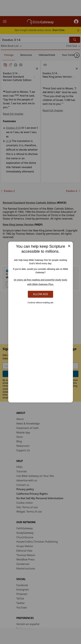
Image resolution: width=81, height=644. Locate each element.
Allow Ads (40, 294)
